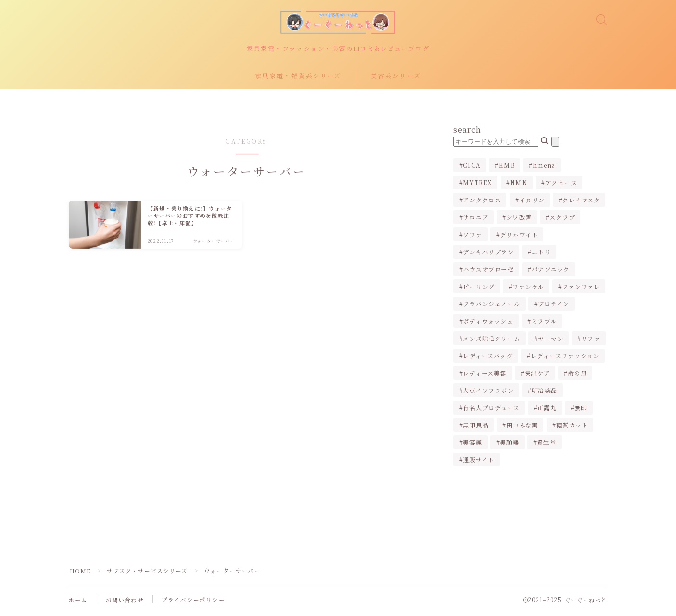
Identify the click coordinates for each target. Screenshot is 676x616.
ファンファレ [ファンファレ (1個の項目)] (581, 289)
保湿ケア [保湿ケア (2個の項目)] (537, 375)
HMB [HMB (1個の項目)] (507, 168)
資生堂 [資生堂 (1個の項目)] (547, 445)
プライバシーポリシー (193, 602)
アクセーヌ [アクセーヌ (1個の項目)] (561, 185)
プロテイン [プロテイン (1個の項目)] (554, 306)
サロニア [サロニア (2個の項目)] (476, 220)
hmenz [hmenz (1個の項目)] (544, 168)
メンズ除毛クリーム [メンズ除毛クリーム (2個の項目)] (492, 341)
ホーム (78, 602)
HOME (81, 573)
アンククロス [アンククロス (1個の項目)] (482, 202)
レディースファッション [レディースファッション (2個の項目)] (565, 358)
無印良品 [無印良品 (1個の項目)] (476, 427)
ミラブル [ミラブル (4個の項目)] (544, 323)
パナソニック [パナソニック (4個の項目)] (551, 271)
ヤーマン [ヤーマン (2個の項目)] (551, 341)
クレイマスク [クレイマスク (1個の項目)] (581, 202)
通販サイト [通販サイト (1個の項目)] (479, 462)
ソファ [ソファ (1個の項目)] (473, 237)
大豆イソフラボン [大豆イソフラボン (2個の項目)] (488, 393)
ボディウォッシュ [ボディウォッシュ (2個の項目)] (488, 323)
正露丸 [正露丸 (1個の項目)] (547, 410)
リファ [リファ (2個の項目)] (591, 341)
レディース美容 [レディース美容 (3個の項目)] (485, 375)
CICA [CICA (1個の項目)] (472, 168)
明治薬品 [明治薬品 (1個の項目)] (545, 393)
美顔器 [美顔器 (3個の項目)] (510, 445)
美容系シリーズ (396, 78)
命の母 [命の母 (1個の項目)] (577, 375)
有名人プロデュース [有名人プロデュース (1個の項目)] (491, 410)
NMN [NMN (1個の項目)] (519, 185)
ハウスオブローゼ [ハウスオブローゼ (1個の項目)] (488, 271)
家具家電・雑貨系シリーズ (298, 78)
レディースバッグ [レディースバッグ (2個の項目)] (488, 358)
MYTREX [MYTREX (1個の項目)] (477, 185)
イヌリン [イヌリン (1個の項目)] (532, 202)
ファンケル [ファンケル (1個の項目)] (529, 289)
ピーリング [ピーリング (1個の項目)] (479, 289)
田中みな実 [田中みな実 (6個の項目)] (522, 427)
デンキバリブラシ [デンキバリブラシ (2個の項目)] (488, 254)
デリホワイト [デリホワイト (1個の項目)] (519, 237)
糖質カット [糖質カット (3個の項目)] (572, 427)
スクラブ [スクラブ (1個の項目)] (563, 220)
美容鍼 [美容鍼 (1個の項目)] (473, 445)
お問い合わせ (125, 602)
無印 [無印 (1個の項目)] (581, 410)
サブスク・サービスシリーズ (149, 573)
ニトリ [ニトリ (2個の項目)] (541, 254)
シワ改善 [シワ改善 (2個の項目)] (519, 220)
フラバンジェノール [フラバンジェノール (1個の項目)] (492, 306)
